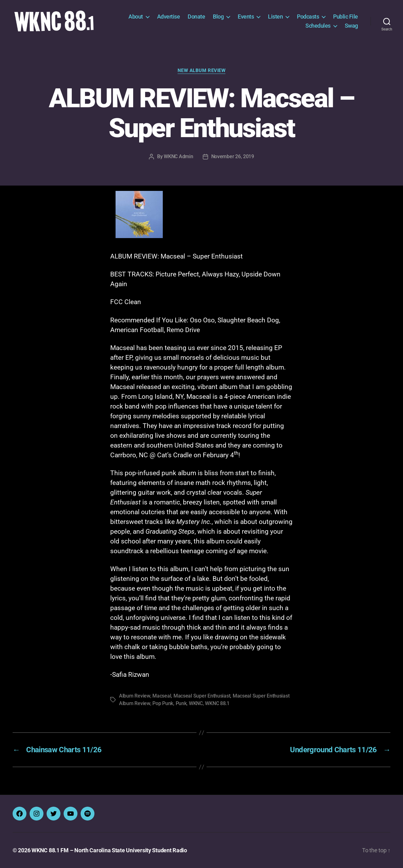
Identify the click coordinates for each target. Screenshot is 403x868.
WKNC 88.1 (217, 703)
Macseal (162, 696)
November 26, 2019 (233, 156)
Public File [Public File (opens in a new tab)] (346, 17)
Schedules (318, 26)
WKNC (196, 703)
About (136, 17)
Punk (181, 703)
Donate (196, 17)
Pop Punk (163, 703)
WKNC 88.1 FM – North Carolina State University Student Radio (109, 850)
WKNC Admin (178, 156)
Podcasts (308, 17)
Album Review (135, 696)
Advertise (169, 17)
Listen (275, 17)
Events (246, 17)
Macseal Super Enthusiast (202, 696)
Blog (218, 17)
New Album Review (202, 70)
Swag (351, 26)
